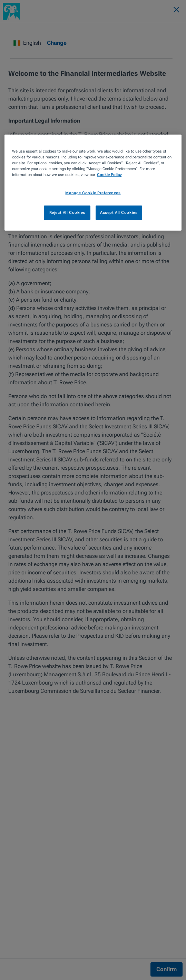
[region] (93, 183)
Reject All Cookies (67, 212)
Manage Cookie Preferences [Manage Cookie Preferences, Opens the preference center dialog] (93, 193)
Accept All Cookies (119, 212)
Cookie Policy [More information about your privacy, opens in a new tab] (109, 175)
